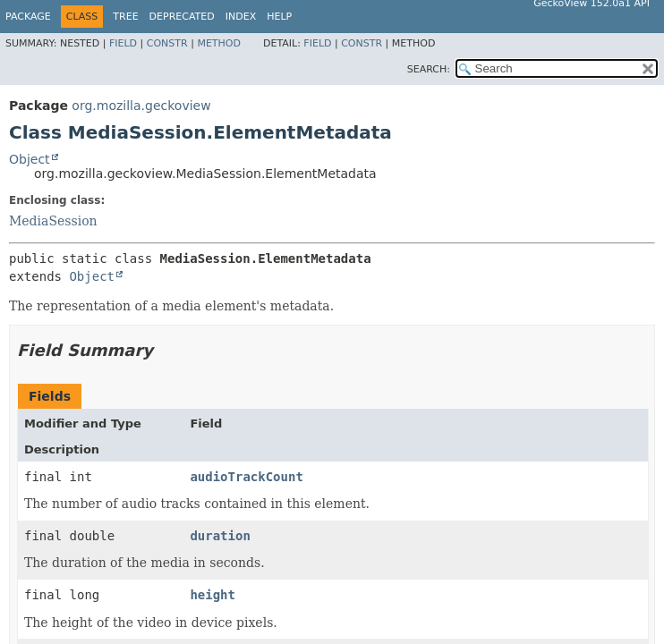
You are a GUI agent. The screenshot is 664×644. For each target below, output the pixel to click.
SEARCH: (429, 69)
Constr (167, 43)
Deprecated (182, 17)
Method (219, 43)
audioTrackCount (246, 477)
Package (28, 17)
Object (30, 159)
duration (220, 536)
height (213, 595)
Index (241, 17)
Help (279, 17)
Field (123, 43)
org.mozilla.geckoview (141, 106)
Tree (125, 17)
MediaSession (53, 221)
